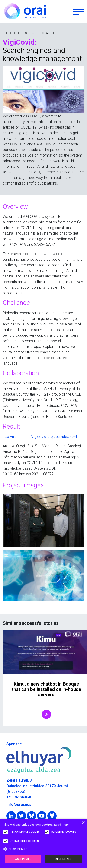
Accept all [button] (23, 859)
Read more (61, 825)
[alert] (43, 843)
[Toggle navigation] (79, 11)
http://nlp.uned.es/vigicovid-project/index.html (40, 437)
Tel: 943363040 (19, 797)
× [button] (83, 823)
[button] (43, 849)
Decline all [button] (63, 859)
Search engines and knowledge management (42, 55)
